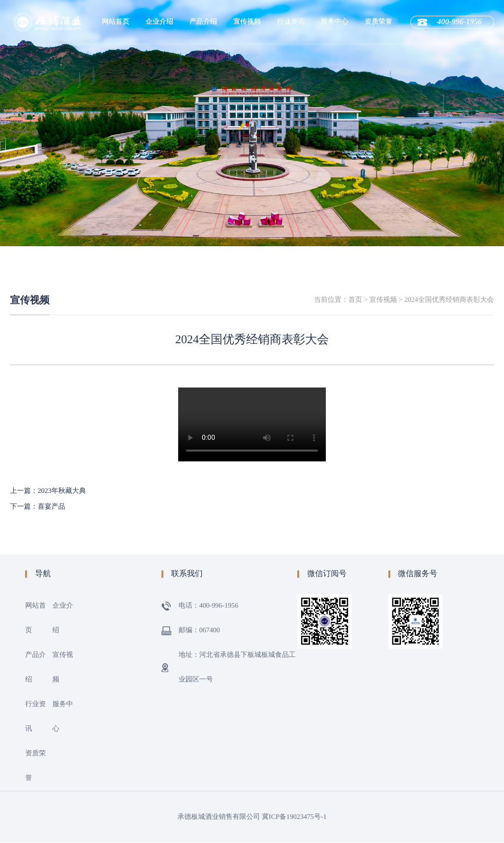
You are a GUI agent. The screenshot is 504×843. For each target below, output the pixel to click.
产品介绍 (203, 22)
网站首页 (116, 22)
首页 (355, 300)
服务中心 (335, 22)
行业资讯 (291, 22)
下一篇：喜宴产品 (37, 507)
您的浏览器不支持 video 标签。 (252, 424)
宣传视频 (247, 22)
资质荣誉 (378, 22)
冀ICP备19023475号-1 (294, 817)
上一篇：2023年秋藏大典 (48, 491)
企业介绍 (159, 22)
